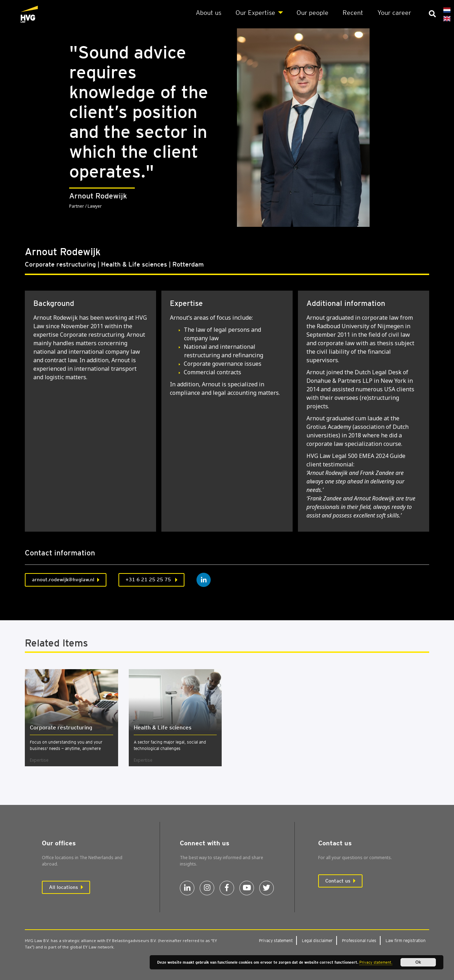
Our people (312, 13)
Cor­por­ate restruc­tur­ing (61, 727)
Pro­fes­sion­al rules (359, 940)
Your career (394, 13)
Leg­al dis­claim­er (317, 940)
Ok (418, 962)
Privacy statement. (376, 962)
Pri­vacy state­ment (276, 940)
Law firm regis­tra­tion (406, 940)
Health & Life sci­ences (163, 727)
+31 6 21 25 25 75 (149, 579)
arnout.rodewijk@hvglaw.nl (63, 579)
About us (209, 13)
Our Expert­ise (255, 13)
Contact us (338, 881)
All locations (63, 887)
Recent (353, 13)
